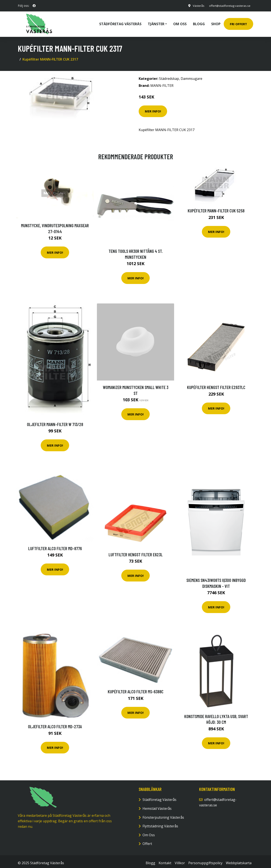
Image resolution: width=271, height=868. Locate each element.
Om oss (180, 22)
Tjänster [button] (156, 22)
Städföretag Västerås (120, 22)
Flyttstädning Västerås (160, 823)
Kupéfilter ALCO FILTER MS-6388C (136, 689)
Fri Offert (238, 22)
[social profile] (34, 6)
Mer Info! (153, 108)
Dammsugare (191, 76)
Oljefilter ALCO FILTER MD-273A (55, 723)
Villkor (180, 860)
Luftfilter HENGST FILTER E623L (136, 552)
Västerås (196, 6)
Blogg (199, 22)
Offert (147, 841)
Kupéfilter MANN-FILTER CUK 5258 (216, 208)
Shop (216, 22)
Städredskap (169, 76)
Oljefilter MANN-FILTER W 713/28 (55, 421)
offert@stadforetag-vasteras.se (228, 6)
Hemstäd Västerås (157, 806)
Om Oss (149, 832)
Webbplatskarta (239, 860)
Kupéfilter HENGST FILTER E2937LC (216, 384)
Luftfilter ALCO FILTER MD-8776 (55, 545)
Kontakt (165, 860)
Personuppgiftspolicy (205, 860)
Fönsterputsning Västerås (163, 814)
